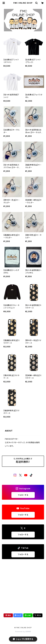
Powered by (23, 632)
